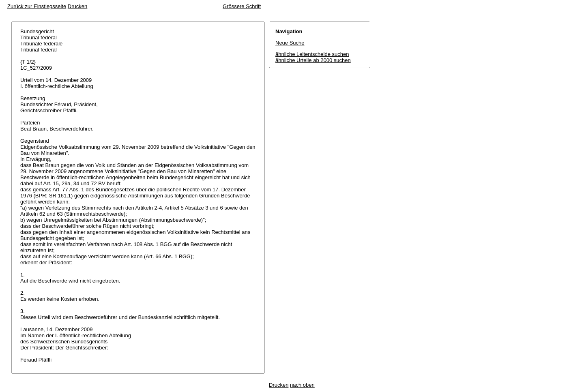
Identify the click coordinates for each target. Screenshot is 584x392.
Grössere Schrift (242, 6)
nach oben (302, 385)
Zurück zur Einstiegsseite (37, 6)
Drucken (77, 6)
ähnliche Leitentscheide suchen (312, 54)
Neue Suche (290, 43)
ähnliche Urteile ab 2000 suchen (313, 60)
